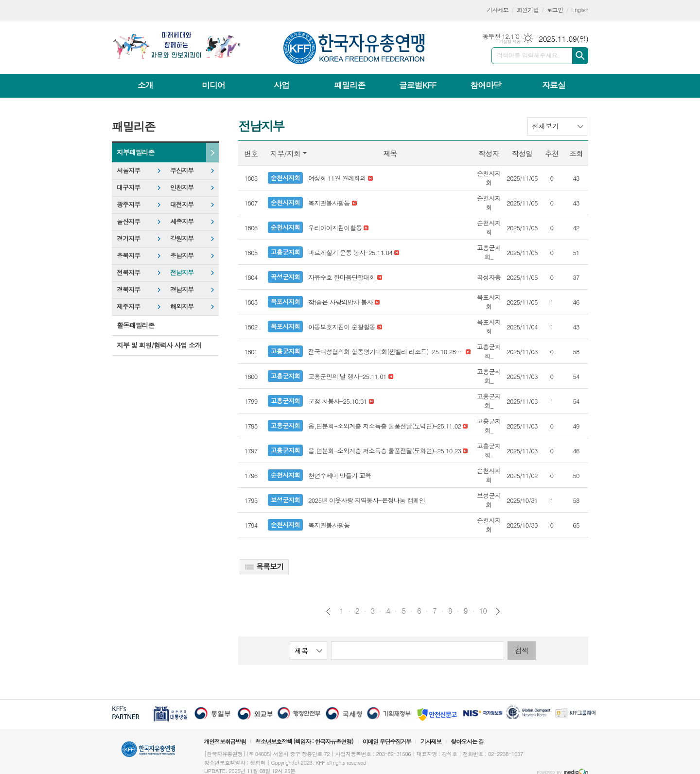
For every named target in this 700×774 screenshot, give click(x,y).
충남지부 (182, 255)
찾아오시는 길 (467, 741)
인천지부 (182, 187)
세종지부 (182, 221)
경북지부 (128, 289)
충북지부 (128, 255)
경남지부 (182, 289)
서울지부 (128, 170)
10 (483, 611)
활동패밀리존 (135, 325)
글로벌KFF (418, 85)
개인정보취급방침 (225, 741)
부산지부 (182, 170)
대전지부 (182, 204)
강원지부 (182, 238)
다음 (498, 611)
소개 (145, 85)
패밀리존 (350, 85)
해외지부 (182, 306)
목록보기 (264, 566)
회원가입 (528, 9)
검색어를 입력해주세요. (528, 55)
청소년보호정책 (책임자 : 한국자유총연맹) (304, 741)
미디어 (213, 85)
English (580, 9)
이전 (328, 611)
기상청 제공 (510, 42)
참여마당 (486, 85)
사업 (281, 85)
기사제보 (498, 9)
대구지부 (128, 187)
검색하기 (580, 56)
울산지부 (128, 221)
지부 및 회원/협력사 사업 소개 (159, 345)
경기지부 (128, 238)
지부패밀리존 (135, 152)
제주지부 (128, 306)
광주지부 (128, 204)
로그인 (555, 9)
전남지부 (182, 272)
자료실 (554, 85)
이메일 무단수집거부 (387, 741)
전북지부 (128, 272)
